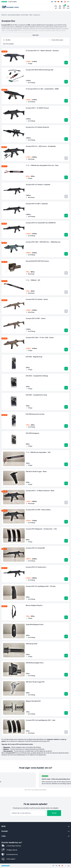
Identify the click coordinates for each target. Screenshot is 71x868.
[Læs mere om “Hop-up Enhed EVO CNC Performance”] (66, 273)
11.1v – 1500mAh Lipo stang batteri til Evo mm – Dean (42, 165)
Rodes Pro (4, 15)
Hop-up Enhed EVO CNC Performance (37, 261)
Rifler (31, 15)
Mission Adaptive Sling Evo (34, 605)
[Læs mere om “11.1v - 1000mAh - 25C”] (66, 292)
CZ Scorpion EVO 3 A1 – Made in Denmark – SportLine (42, 51)
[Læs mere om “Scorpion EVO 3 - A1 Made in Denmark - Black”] (66, 502)
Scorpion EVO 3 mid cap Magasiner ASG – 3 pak (40, 720)
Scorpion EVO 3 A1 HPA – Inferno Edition (38, 510)
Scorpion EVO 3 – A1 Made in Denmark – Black (40, 491)
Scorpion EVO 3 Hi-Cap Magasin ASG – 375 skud (41, 586)
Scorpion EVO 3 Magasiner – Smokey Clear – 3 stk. (41, 529)
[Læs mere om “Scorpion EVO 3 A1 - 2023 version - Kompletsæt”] (66, 158)
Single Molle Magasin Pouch (35, 625)
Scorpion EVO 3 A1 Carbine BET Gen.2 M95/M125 (41, 223)
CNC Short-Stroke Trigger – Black (36, 472)
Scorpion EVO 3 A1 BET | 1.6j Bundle (37, 204)
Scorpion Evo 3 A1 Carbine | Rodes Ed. (38, 127)
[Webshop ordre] (58, 40)
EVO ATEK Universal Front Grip (35, 414)
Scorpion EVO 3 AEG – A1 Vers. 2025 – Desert (40, 338)
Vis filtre (7, 40)
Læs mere (36, 35)
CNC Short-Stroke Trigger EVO (35, 682)
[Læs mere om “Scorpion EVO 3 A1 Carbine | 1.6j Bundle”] (66, 196)
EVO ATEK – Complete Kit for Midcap (37, 376)
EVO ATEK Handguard (32, 433)
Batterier (6, 749)
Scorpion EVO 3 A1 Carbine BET (35, 548)
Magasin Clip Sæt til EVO (33, 701)
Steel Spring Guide (32, 644)
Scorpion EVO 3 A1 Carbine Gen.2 (36, 567)
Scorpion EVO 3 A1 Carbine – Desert (37, 299)
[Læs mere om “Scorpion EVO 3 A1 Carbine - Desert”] (66, 311)
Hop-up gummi (8, 751)
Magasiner (7, 747)
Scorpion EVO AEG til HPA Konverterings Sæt (39, 70)
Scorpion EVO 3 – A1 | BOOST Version (37, 108)
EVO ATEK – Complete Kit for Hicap (36, 395)
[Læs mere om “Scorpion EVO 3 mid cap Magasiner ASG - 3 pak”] (66, 732)
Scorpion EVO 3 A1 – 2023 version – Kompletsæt (41, 146)
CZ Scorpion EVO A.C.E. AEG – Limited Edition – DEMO (42, 89)
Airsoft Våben (25, 15)
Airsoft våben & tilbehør (14, 15)
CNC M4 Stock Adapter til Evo (35, 663)
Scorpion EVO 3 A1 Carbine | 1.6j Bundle (38, 185)
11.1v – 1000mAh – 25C (33, 280)
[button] (66, 63)
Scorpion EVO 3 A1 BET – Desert (36, 318)
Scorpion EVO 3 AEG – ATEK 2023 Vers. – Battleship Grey (43, 242)
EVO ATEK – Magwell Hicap (34, 357)
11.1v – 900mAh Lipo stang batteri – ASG (38, 452)
